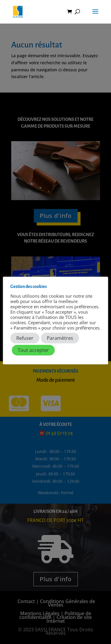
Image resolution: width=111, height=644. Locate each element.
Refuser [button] (25, 338)
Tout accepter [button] (33, 350)
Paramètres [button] (60, 338)
